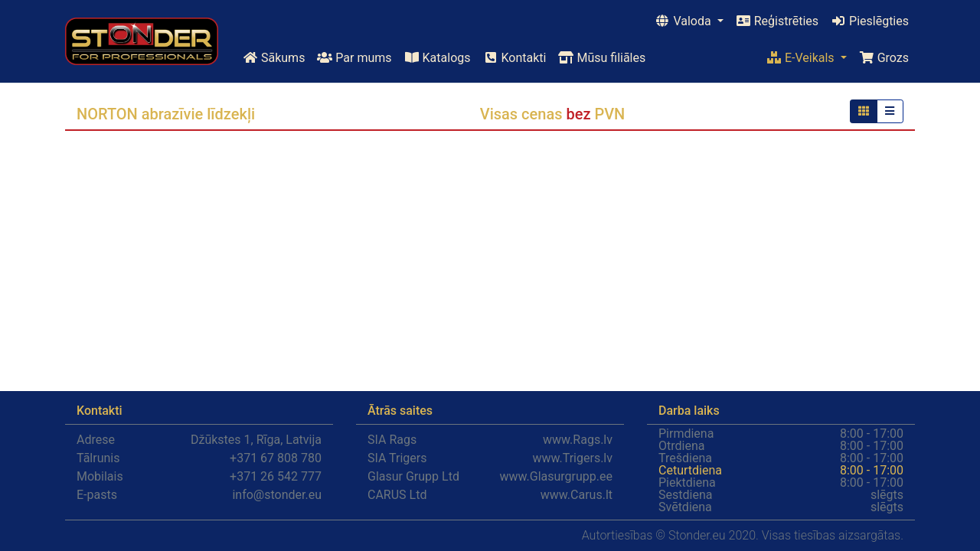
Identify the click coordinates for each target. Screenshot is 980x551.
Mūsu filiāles (602, 58)
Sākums (274, 58)
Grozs (884, 58)
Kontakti (515, 58)
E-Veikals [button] (802, 58)
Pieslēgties (870, 21)
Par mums (354, 58)
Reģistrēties (777, 21)
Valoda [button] (684, 21)
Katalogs (438, 58)
